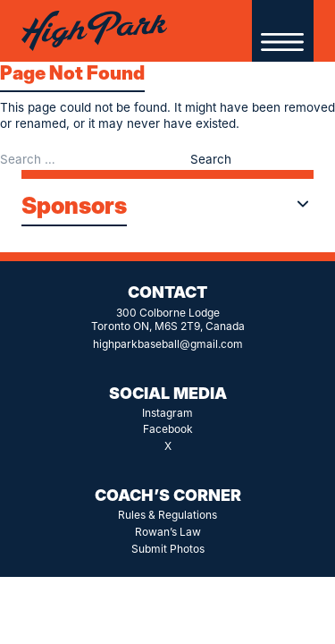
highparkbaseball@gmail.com (168, 344)
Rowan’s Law (168, 532)
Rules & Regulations (167, 515)
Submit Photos (168, 549)
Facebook (168, 429)
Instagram (167, 413)
